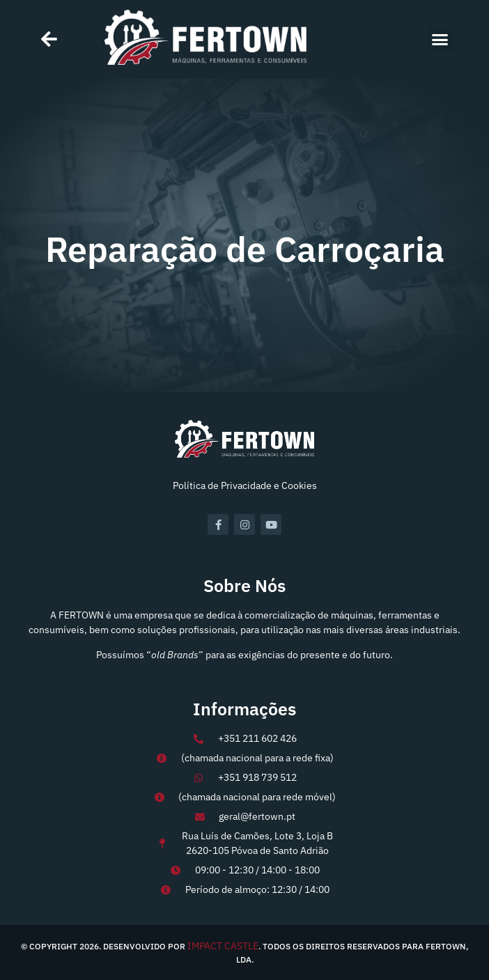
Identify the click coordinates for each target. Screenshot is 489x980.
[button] (440, 40)
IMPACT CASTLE (223, 946)
